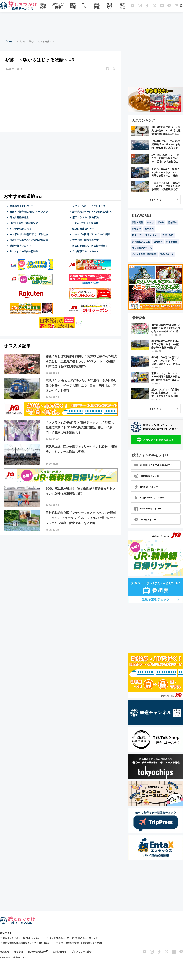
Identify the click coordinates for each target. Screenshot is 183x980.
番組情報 (97, 6)
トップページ (7, 42)
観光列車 (158, 242)
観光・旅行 (168, 235)
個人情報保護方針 (37, 952)
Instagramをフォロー (148, 476)
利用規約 (4, 952)
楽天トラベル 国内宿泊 (85, 217)
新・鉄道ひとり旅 (141, 242)
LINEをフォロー (145, 520)
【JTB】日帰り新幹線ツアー (25, 223)
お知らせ (122, 6)
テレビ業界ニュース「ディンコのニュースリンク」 (75, 938)
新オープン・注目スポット (145, 235)
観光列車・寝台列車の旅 (85, 240)
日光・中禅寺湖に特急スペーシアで (29, 212)
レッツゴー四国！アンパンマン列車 (91, 234)
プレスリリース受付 (82, 952)
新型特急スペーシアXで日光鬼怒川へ (92, 212)
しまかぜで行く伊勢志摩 (85, 223)
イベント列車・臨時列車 (144, 254)
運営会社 (18, 952)
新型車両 (149, 229)
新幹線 (161, 223)
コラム (85, 6)
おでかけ (136, 229)
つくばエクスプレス (142, 248)
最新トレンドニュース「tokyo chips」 (22, 938)
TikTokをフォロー (146, 487)
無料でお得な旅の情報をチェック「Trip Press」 (27, 943)
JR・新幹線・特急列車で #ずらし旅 (29, 234)
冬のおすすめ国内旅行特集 (24, 251)
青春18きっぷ (167, 254)
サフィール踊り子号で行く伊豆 (89, 206)
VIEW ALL (156, 199)
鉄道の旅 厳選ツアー (83, 229)
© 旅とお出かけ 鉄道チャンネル (13, 957)
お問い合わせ (60, 952)
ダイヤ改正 (172, 242)
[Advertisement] (92, 26)
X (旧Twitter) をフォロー (149, 498)
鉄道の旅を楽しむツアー (23, 206)
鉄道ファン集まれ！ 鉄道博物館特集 (29, 240)
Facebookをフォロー (148, 509)
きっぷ (150, 223)
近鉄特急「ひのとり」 (21, 246)
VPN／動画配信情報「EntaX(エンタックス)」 (82, 943)
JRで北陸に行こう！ (21, 229)
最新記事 (43, 6)
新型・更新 (137, 223)
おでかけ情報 (58, 6)
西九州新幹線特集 (19, 217)
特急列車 (172, 223)
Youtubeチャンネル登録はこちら (153, 465)
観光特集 (73, 6)
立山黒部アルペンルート (85, 251)
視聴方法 (110, 6)
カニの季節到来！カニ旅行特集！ (90, 246)
